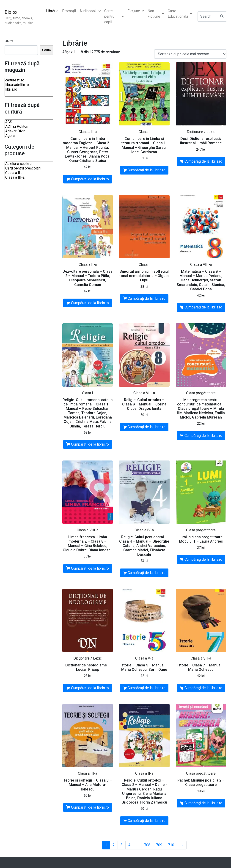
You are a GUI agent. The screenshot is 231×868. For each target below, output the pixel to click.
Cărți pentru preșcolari (29, 168)
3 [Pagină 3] (122, 845)
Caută (9, 41)
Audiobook (90, 11)
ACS (29, 122)
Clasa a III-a (29, 177)
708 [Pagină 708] (147, 845)
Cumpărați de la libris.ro (90, 179)
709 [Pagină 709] (159, 845)
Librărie (52, 11)
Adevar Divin (29, 131)
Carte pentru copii (114, 16)
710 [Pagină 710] (171, 845)
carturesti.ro (29, 80)
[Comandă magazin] (190, 54)
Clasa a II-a (29, 173)
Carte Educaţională (180, 14)
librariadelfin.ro (29, 85)
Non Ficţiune (156, 14)
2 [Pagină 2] (114, 845)
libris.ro (29, 89)
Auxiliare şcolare (29, 164)
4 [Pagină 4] (129, 845)
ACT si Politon (29, 127)
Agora (29, 136)
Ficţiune (136, 11)
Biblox (11, 12)
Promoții (69, 11)
